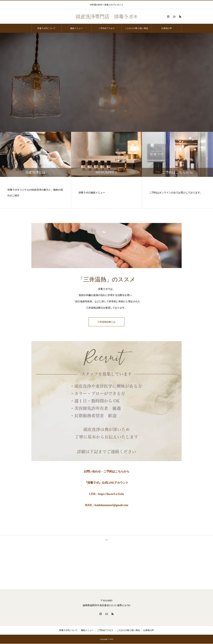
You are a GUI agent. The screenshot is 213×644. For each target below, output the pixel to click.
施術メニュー (76, 28)
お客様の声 (167, 28)
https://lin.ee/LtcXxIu (111, 494)
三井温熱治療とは (106, 322)
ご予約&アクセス (106, 28)
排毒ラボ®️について (46, 28)
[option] (106, 82)
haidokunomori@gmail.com (111, 505)
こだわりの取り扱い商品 (137, 28)
